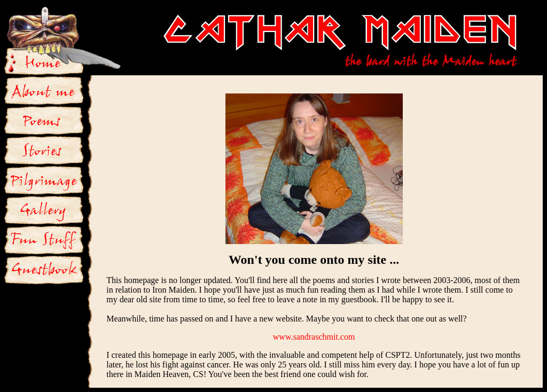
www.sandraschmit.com (314, 337)
